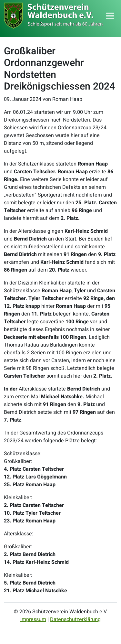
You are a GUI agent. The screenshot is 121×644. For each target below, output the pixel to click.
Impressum (33, 619)
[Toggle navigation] (110, 16)
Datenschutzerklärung (75, 619)
